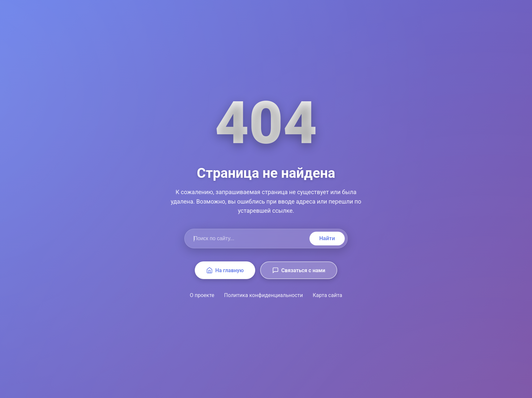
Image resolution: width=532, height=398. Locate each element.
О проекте (202, 295)
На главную (225, 270)
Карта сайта (327, 295)
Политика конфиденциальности (264, 295)
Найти (327, 238)
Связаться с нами (299, 270)
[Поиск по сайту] (248, 239)
